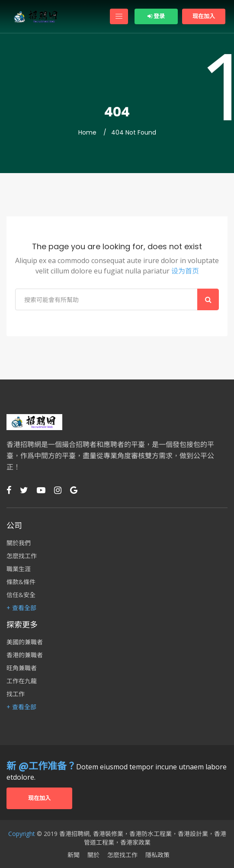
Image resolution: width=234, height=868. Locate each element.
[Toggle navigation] (119, 16)
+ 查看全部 (21, 608)
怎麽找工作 (22, 556)
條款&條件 (21, 582)
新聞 (74, 855)
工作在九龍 (22, 681)
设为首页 (185, 271)
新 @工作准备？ (41, 766)
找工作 (16, 694)
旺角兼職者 (22, 668)
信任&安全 (21, 595)
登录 (156, 16)
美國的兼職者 (25, 642)
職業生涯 (19, 569)
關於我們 (19, 543)
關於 (93, 855)
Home (87, 132)
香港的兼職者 (25, 655)
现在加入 (204, 16)
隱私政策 (157, 855)
